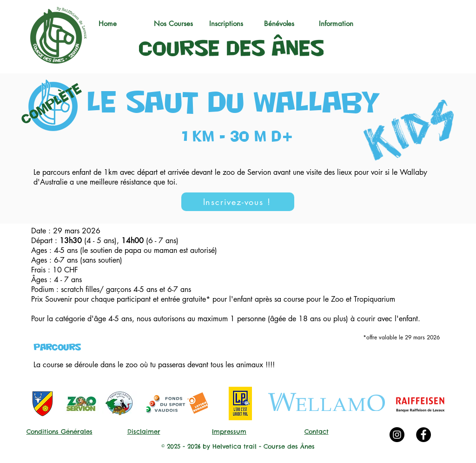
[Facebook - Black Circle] (423, 435)
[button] (177, 23)
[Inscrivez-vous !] (238, 202)
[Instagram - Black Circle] (397, 435)
